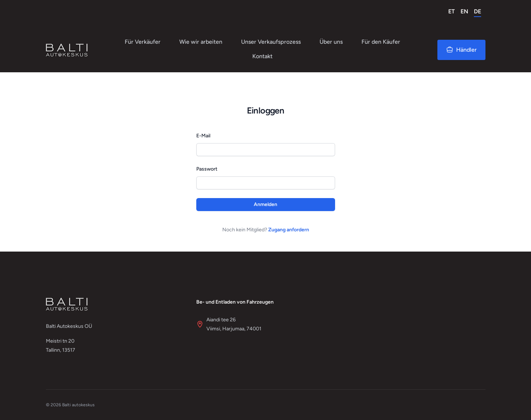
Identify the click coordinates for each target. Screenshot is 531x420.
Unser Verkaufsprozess (271, 42)
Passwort (207, 169)
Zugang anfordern (289, 230)
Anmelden (265, 204)
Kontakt (262, 56)
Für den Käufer (381, 42)
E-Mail (203, 136)
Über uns (331, 42)
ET (451, 11)
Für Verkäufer (143, 42)
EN (464, 11)
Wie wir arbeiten (201, 42)
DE (478, 11)
